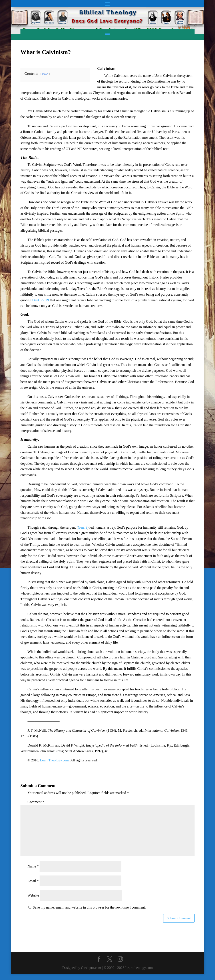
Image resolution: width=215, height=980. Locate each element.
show (45, 74)
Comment (36, 802)
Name (33, 866)
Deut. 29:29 (41, 300)
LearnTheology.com (54, 760)
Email (33, 881)
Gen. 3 (83, 527)
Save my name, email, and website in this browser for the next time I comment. (89, 907)
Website (33, 895)
